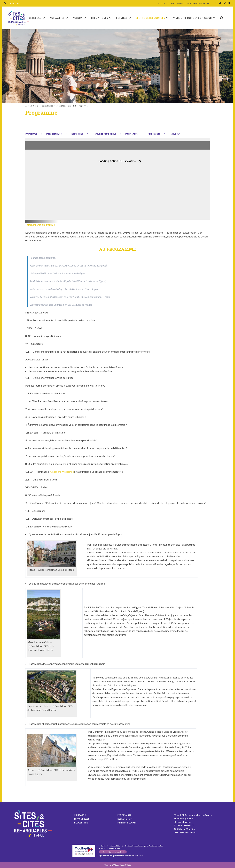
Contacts (80, 815)
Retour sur (174, 134)
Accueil (28, 106)
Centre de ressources (150, 18)
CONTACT (163, 3)
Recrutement (125, 819)
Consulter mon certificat (114, 852)
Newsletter (81, 823)
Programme (19, 18)
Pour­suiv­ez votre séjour (104, 134)
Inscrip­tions (77, 134)
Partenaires (124, 815)
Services (122, 18)
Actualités (57, 18)
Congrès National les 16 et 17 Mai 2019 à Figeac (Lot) (55, 106)
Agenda (78, 18)
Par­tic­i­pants (154, 134)
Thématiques (99, 18)
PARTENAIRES (177, 3)
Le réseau (35, 18)
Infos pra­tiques (54, 134)
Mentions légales (128, 823)
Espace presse (82, 819)
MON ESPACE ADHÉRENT (198, 3)
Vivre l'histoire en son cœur (192, 18)
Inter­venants (132, 134)
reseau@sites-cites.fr (185, 832)
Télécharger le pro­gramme (40, 225)
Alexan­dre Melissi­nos (62, 472)
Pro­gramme (31, 134)
